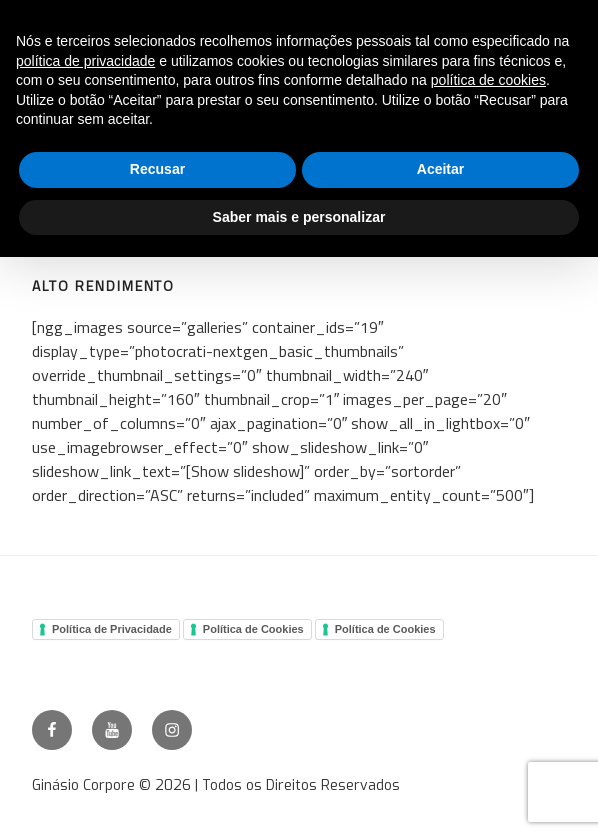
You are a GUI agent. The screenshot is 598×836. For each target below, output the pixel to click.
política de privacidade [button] (85, 61)
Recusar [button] (157, 169)
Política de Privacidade (112, 629)
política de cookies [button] (488, 80)
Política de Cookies (253, 629)
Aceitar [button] (440, 169)
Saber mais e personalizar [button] (299, 217)
